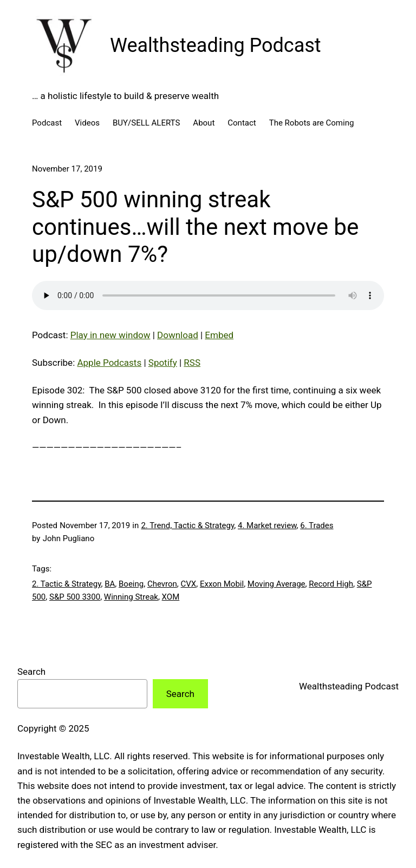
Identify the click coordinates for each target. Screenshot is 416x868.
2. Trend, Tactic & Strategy (187, 525)
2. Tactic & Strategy (66, 584)
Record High (331, 584)
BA (110, 584)
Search (31, 672)
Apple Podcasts (109, 363)
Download (178, 335)
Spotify (163, 363)
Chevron (162, 584)
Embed (219, 335)
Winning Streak (131, 597)
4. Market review (267, 525)
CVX (189, 584)
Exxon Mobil (222, 584)
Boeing (131, 584)
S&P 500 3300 (75, 597)
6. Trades (317, 525)
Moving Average (277, 584)
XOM (171, 597)
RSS (192, 363)
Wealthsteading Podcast (216, 45)
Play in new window (110, 335)
